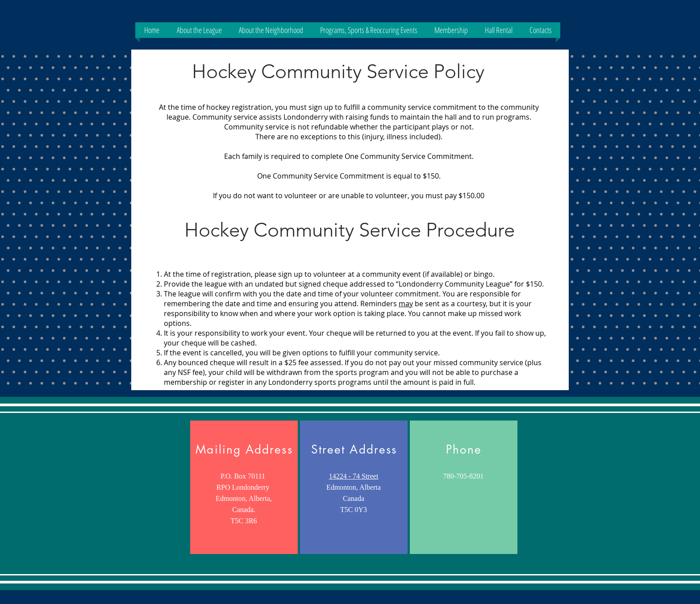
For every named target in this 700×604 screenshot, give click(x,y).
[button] (199, 30)
